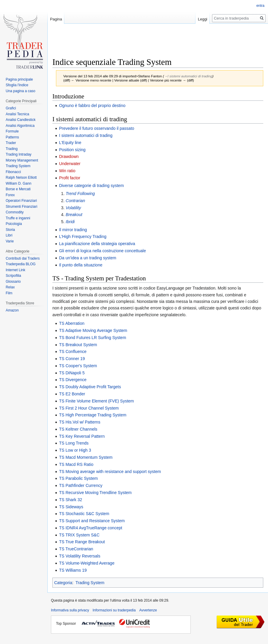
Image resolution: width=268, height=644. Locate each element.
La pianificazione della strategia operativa (97, 244)
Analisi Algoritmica (20, 126)
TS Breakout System (78, 345)
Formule (12, 131)
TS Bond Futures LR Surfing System (92, 338)
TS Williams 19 (73, 570)
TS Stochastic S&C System (84, 514)
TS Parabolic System (78, 478)
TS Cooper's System (78, 366)
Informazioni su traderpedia (114, 610)
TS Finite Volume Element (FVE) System (96, 401)
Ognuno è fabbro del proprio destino (92, 106)
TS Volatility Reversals (80, 556)
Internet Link (15, 270)
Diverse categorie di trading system (91, 186)
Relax (10, 287)
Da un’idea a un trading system (88, 258)
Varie (10, 241)
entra (260, 6)
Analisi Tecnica (17, 114)
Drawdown (69, 156)
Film (9, 293)
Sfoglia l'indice (17, 85)
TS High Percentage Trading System (93, 415)
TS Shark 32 (70, 500)
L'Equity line (70, 143)
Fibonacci (13, 172)
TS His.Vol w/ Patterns (80, 422)
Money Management (22, 160)
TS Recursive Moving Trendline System (95, 493)
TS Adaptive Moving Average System (93, 330)
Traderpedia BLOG (21, 264)
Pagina (56, 19)
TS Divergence (73, 380)
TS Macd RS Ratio (76, 464)
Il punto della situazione (81, 265)
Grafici (11, 108)
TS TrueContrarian (76, 549)
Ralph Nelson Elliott (21, 178)
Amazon (12, 310)
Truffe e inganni (18, 218)
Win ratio (67, 171)
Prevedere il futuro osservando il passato (97, 128)
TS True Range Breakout (82, 542)
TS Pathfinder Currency (81, 485)
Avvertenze (148, 610)
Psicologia (14, 224)
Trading (12, 149)
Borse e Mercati (18, 189)
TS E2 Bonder (72, 394)
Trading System (90, 583)
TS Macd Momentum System (86, 457)
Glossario (13, 282)
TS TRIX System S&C (79, 535)
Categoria (63, 583)
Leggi (203, 19)
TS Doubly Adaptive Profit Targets (90, 387)
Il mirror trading (73, 230)
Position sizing (72, 150)
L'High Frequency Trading (83, 236)
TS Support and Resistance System (92, 521)
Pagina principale (19, 79)
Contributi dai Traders (23, 258)
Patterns (12, 137)
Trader (11, 143)
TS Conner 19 (72, 359)
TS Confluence (73, 351)
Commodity (15, 212)
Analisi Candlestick (21, 120)
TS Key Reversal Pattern (82, 436)
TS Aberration (72, 323)
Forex (10, 195)
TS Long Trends (74, 443)
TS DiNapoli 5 (72, 373)
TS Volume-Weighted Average (87, 563)
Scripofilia (13, 276)
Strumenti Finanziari (21, 207)
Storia (10, 230)
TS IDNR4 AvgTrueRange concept (90, 528)
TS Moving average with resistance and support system (110, 472)
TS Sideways (71, 507)
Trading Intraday (19, 154)
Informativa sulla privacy (70, 610)
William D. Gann (19, 183)
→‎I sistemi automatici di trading (188, 76)
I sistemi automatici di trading (86, 135)
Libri (9, 235)
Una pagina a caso (20, 91)
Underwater (70, 164)
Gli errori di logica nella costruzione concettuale (102, 251)
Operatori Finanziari (21, 201)
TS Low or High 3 (75, 450)
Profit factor (70, 178)
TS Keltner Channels (78, 429)
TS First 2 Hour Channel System (89, 408)
